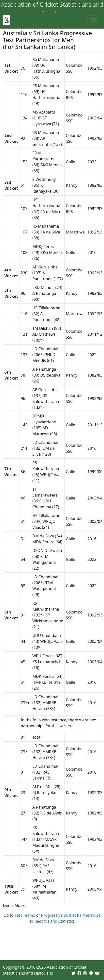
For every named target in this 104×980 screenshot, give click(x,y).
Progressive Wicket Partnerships (71, 915)
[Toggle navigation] (94, 20)
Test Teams (25, 915)
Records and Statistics (54, 921)
